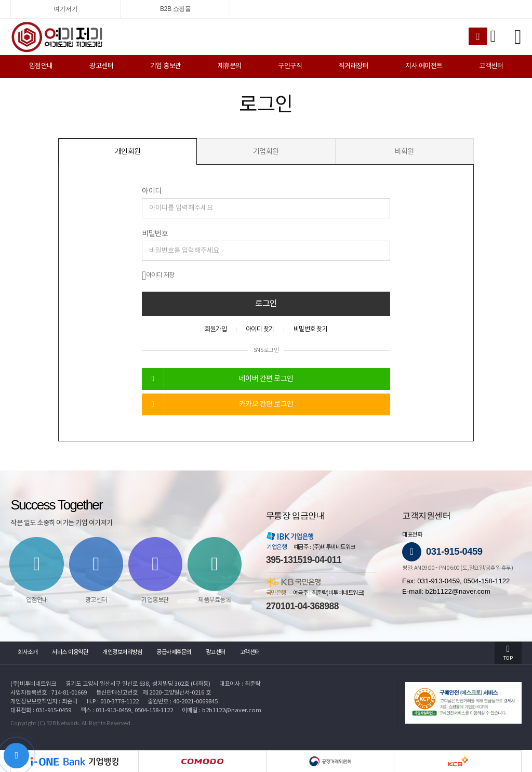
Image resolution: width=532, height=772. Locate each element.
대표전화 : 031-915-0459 (41, 710)
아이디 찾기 (260, 329)
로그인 (266, 304)
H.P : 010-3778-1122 (113, 702)
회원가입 (216, 329)
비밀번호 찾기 (311, 329)
